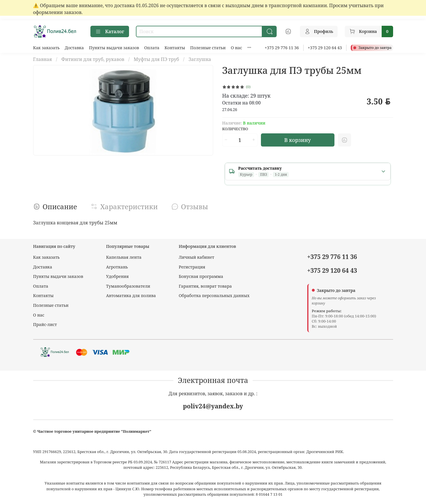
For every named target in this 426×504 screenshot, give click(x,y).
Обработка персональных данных (214, 296)
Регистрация (192, 267)
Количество (235, 129)
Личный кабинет (197, 257)
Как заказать (46, 48)
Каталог (110, 31)
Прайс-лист (45, 324)
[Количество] (240, 140)
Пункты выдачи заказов (114, 48)
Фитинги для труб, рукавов (93, 59)
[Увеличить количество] (253, 140)
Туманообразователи (128, 286)
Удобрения (117, 276)
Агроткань (117, 267)
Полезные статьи (208, 48)
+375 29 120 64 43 (325, 48)
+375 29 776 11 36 (282, 48)
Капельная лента (124, 257)
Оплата (152, 48)
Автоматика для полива (131, 296)
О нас (236, 48)
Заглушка (200, 59)
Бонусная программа (201, 276)
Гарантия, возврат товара (205, 286)
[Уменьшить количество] (226, 140)
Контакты (175, 48)
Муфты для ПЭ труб (156, 59)
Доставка (74, 48)
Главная (43, 59)
